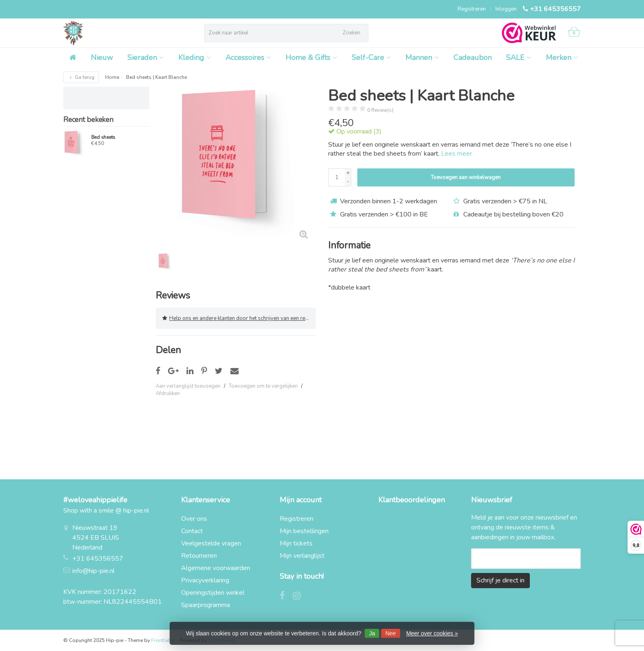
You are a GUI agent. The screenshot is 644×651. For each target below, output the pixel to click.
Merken (562, 58)
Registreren (472, 9)
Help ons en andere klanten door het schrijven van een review (239, 318)
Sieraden (146, 58)
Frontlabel (163, 640)
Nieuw (102, 58)
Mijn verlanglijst (302, 556)
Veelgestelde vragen (211, 543)
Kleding (195, 58)
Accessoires (248, 58)
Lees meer (457, 154)
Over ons (194, 519)
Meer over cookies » (432, 633)
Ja (372, 633)
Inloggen (506, 9)
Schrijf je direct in (500, 580)
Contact (192, 531)
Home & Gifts (311, 58)
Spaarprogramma (206, 605)
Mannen (422, 58)
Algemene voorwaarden (216, 568)
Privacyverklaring (205, 580)
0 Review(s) (380, 110)
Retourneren (199, 556)
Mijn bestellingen (304, 531)
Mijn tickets (296, 543)
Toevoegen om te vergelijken (263, 386)
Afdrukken (168, 393)
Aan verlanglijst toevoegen (188, 386)
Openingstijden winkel (213, 593)
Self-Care (371, 58)
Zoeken (351, 33)
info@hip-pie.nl (93, 571)
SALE (519, 58)
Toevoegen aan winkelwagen (466, 177)
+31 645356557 (555, 9)
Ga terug (81, 77)
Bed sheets (103, 137)
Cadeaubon (473, 58)
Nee (391, 633)
